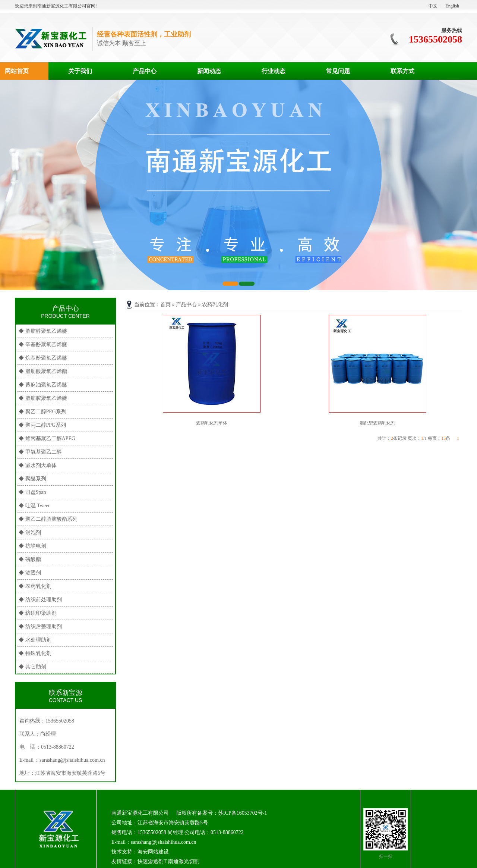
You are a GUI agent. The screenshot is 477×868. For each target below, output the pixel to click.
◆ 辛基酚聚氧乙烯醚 (43, 344)
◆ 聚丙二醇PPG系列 (42, 425)
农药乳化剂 (215, 305)
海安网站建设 (153, 852)
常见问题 (338, 71)
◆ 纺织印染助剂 (38, 613)
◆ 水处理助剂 (35, 640)
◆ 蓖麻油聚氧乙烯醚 (43, 385)
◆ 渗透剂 (30, 573)
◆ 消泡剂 (30, 532)
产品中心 (145, 71)
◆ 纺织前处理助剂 (40, 600)
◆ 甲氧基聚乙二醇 (40, 452)
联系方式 (402, 71)
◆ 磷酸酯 (30, 559)
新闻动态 (209, 71)
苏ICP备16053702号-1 (242, 813)
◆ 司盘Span (32, 492)
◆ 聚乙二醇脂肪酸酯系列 (48, 519)
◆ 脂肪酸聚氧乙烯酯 (43, 371)
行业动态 (274, 71)
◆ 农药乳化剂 (35, 586)
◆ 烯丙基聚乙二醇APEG (47, 438)
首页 (165, 305)
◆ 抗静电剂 (32, 546)
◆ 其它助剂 (32, 667)
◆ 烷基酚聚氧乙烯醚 (43, 358)
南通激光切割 (184, 861)
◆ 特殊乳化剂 (35, 653)
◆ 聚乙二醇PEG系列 (42, 412)
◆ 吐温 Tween (35, 506)
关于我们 (80, 71)
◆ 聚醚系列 (32, 479)
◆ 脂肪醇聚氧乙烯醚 (43, 331)
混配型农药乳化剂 (378, 423)
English (452, 6)
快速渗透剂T (152, 861)
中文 (433, 6)
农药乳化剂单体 (212, 423)
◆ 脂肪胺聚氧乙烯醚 (43, 398)
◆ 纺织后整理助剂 (40, 626)
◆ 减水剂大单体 (38, 465)
